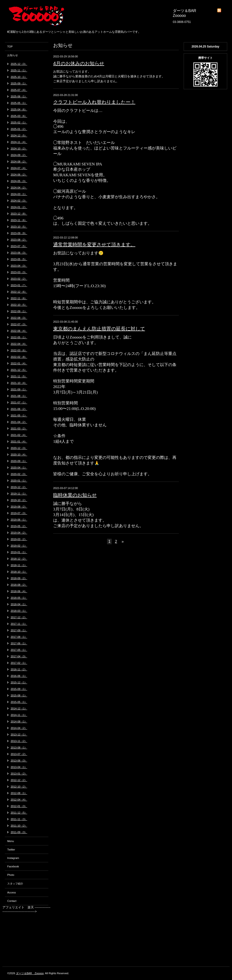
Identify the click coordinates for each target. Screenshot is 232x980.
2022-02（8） (19, 357)
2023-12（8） (19, 214)
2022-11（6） (19, 298)
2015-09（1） (19, 689)
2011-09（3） (19, 832)
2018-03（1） (19, 611)
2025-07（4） (19, 90)
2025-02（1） (19, 122)
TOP (10, 47)
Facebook (13, 866)
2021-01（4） (19, 442)
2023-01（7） (19, 285)
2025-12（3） (19, 64)
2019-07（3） (19, 513)
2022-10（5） (19, 305)
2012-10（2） (19, 787)
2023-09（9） (19, 233)
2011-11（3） (19, 819)
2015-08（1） (19, 695)
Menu (11, 841)
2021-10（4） (19, 383)
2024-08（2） (19, 162)
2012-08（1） (19, 793)
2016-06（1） (19, 676)
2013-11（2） (19, 741)
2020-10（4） (19, 455)
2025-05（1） (19, 103)
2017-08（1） (19, 637)
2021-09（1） (19, 389)
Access (11, 892)
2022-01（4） (19, 363)
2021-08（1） (19, 396)
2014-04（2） (19, 728)
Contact (12, 901)
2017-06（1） (19, 643)
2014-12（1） (19, 708)
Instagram (13, 858)
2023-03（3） (19, 272)
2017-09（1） (19, 630)
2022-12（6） (19, 292)
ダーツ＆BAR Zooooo (30, 973)
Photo (11, 875)
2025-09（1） (19, 83)
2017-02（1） (19, 663)
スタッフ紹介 (15, 884)
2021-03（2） (19, 429)
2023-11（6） (19, 220)
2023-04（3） (19, 266)
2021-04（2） (19, 422)
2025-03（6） (19, 116)
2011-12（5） (19, 813)
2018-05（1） (19, 598)
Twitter (11, 850)
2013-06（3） (19, 761)
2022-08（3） (19, 318)
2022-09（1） (19, 311)
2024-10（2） (19, 149)
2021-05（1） (19, 415)
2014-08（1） (19, 721)
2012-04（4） (19, 800)
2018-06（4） (19, 591)
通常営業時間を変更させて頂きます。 (94, 245)
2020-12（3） (19, 448)
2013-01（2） (19, 774)
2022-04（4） (19, 344)
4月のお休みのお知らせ (79, 63)
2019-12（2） (19, 487)
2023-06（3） (19, 253)
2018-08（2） (19, 585)
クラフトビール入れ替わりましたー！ (94, 102)
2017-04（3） (19, 656)
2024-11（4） (19, 142)
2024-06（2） (19, 175)
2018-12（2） (19, 559)
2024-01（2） (19, 207)
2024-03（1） (19, 194)
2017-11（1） (19, 624)
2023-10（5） (19, 227)
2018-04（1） (19, 604)
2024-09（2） (19, 155)
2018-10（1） (19, 572)
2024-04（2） (19, 188)
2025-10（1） (19, 77)
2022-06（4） (19, 331)
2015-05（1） (19, 702)
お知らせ (13, 55)
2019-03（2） (19, 539)
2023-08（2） (19, 240)
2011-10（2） (19, 826)
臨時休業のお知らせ (75, 495)
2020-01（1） (19, 481)
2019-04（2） (19, 533)
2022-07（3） (19, 324)
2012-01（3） (19, 806)
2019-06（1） (19, 520)
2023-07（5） (19, 246)
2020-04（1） (19, 468)
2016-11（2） (19, 669)
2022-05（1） (19, 337)
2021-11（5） (19, 376)
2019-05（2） (19, 526)
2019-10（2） (19, 500)
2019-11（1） (19, 494)
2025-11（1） (19, 70)
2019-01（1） (19, 552)
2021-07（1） (19, 402)
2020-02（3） (19, 474)
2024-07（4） (19, 168)
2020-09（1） (19, 461)
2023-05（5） (19, 259)
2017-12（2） (19, 617)
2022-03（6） (19, 350)
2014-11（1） (19, 715)
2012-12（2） (19, 780)
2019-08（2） (19, 507)
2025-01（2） (19, 129)
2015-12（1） (19, 682)
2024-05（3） (19, 181)
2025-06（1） (19, 96)
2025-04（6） (19, 109)
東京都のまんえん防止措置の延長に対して (99, 329)
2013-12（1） (19, 735)
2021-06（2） (19, 409)
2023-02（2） (19, 279)
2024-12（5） (19, 136)
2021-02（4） (19, 435)
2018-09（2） (19, 578)
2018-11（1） (19, 565)
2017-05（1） (19, 650)
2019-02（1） (19, 546)
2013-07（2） (19, 754)
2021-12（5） (19, 370)
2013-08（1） (19, 748)
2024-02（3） (19, 201)
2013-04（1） (19, 767)
